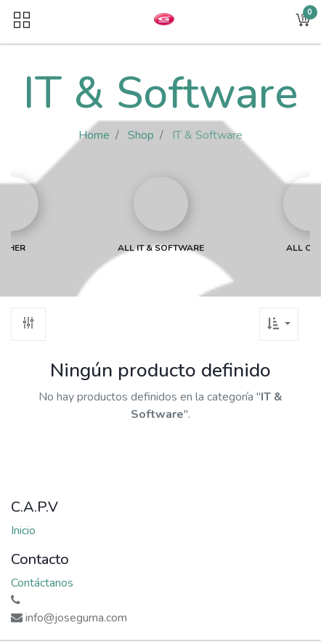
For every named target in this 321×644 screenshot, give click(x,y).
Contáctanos (42, 583)
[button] (279, 324)
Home (94, 135)
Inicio (23, 531)
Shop (141, 135)
